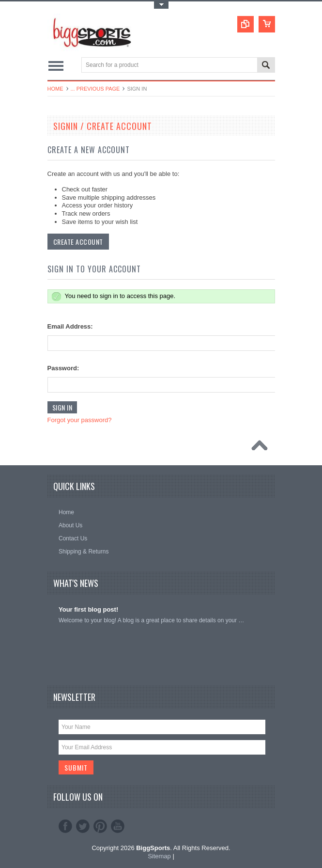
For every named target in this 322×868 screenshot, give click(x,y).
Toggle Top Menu (161, 5)
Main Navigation (56, 66)
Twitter (83, 826)
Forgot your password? (80, 420)
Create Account (78, 242)
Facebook (65, 826)
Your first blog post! (88, 609)
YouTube (118, 826)
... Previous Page (95, 89)
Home (55, 89)
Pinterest (100, 826)
